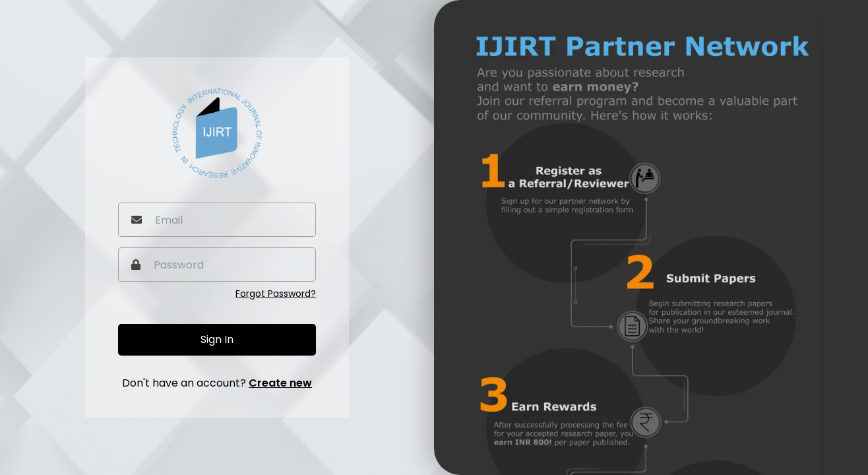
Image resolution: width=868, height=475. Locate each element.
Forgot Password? (276, 294)
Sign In (217, 339)
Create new (280, 383)
